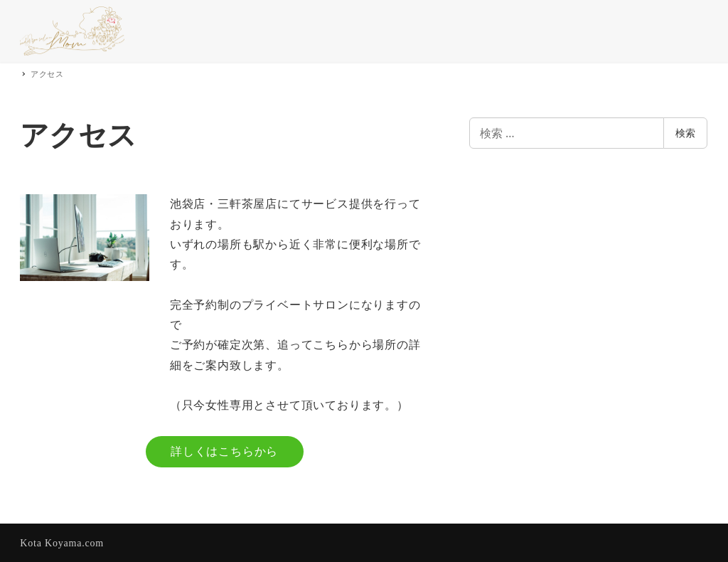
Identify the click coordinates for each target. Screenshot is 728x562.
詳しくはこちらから (224, 451)
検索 (685, 133)
